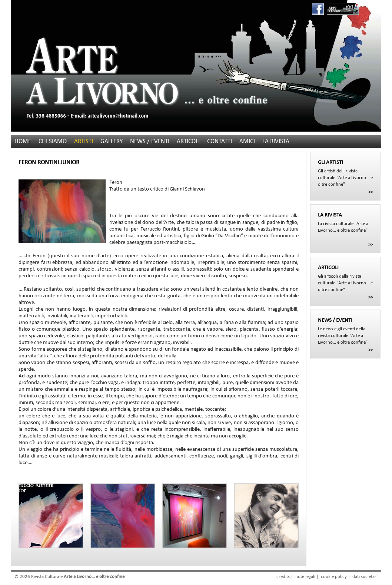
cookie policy (334, 577)
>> (371, 192)
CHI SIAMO (53, 141)
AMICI (247, 141)
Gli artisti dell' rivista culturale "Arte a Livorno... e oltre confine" (345, 173)
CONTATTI (220, 141)
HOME (23, 141)
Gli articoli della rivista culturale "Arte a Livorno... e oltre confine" (345, 278)
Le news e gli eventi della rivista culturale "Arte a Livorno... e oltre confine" (345, 331)
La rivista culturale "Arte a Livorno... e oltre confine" (345, 222)
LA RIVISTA (276, 141)
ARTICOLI (188, 141)
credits (283, 577)
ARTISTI (84, 141)
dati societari (365, 577)
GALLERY (112, 141)
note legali (305, 577)
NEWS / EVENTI (150, 141)
